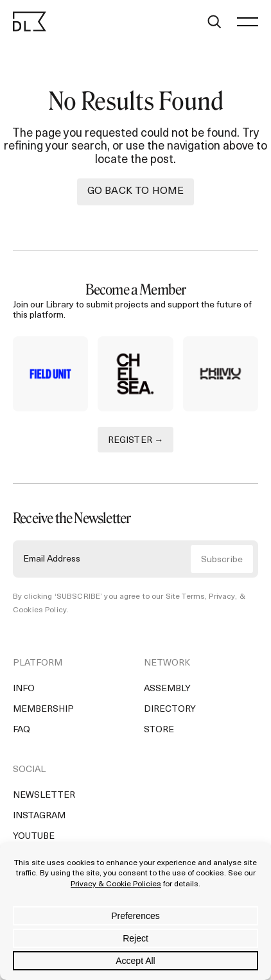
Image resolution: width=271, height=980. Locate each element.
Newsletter (44, 795)
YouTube (34, 837)
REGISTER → (136, 441)
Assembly (167, 689)
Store (159, 730)
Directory (170, 709)
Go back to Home (135, 191)
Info (24, 689)
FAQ (22, 730)
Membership (43, 709)
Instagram (39, 816)
